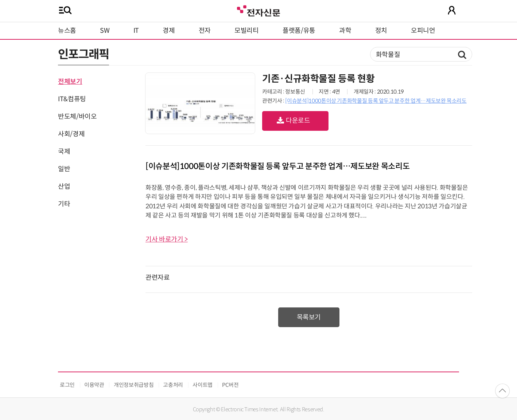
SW (105, 31)
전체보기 (70, 82)
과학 (345, 31)
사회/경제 (71, 134)
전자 (205, 31)
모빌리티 (247, 31)
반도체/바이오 (77, 117)
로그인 (67, 385)
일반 (64, 169)
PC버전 (230, 385)
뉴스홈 (67, 31)
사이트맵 (203, 385)
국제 (64, 152)
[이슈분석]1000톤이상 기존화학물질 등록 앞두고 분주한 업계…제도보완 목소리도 (376, 101)
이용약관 (94, 385)
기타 (64, 204)
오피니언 (423, 31)
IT (136, 31)
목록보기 (309, 317)
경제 (169, 31)
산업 (64, 187)
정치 (381, 31)
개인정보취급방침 (134, 385)
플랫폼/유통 (299, 31)
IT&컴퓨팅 (72, 99)
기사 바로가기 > (167, 239)
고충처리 (173, 385)
